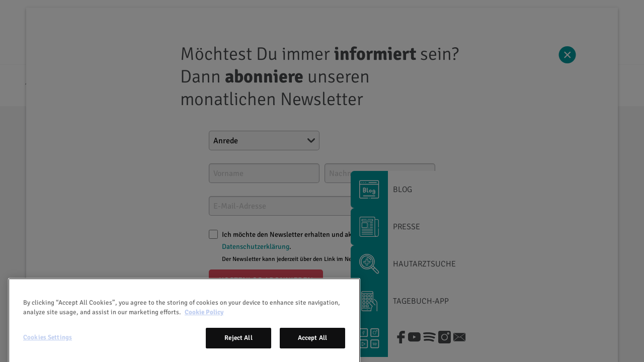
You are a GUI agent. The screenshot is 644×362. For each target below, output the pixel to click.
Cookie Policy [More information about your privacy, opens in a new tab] (204, 325)
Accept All (312, 351)
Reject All (238, 351)
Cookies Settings (48, 350)
